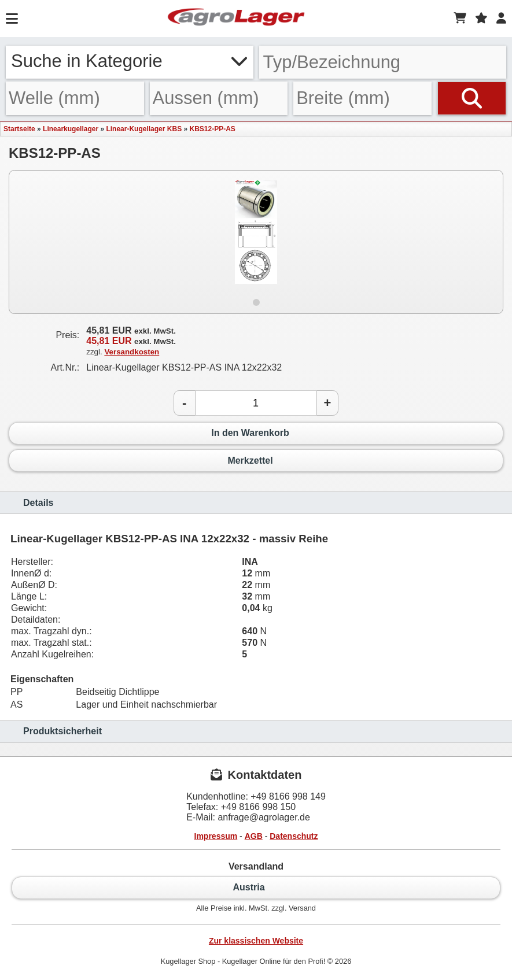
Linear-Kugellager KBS (144, 129)
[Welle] (75, 98)
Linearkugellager (71, 129)
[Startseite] (236, 19)
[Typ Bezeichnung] (383, 62)
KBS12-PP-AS (212, 129)
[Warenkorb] (460, 19)
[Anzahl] (256, 403)
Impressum (216, 836)
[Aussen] (219, 98)
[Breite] (362, 98)
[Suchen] (472, 98)
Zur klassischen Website (256, 941)
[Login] (501, 19)
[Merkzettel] (481, 19)
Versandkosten (132, 352)
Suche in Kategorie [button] (130, 61)
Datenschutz (294, 836)
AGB (254, 836)
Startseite (19, 129)
